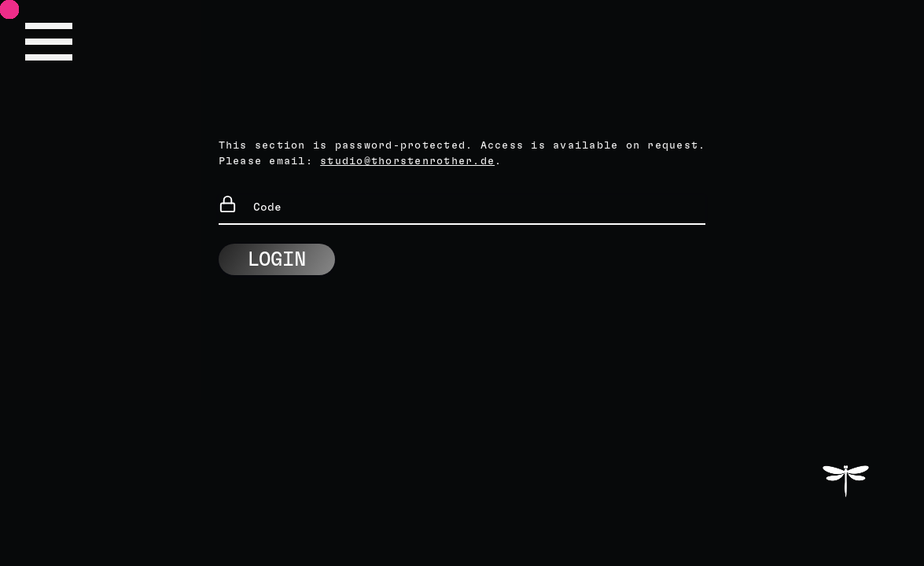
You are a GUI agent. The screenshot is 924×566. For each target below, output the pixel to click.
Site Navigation (49, 42)
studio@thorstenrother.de (407, 162)
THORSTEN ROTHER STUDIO (846, 478)
